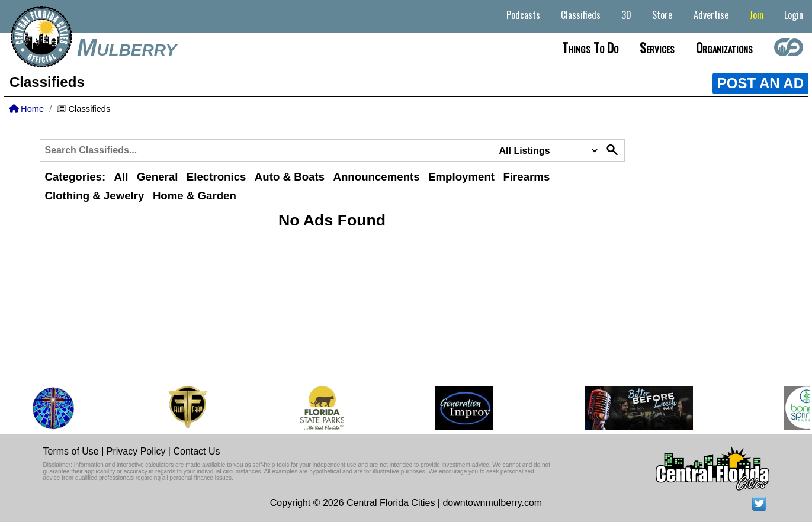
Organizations (724, 47)
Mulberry (127, 47)
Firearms (527, 177)
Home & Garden (195, 196)
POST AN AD (760, 83)
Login (794, 15)
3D (626, 15)
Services (657, 47)
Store (662, 15)
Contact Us (196, 451)
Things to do (590, 47)
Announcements (376, 177)
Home (26, 109)
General (157, 177)
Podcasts (523, 15)
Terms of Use (71, 451)
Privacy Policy (136, 451)
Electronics (216, 177)
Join (756, 15)
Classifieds (581, 15)
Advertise (711, 15)
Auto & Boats (290, 177)
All (121, 177)
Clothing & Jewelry (95, 196)
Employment (461, 177)
